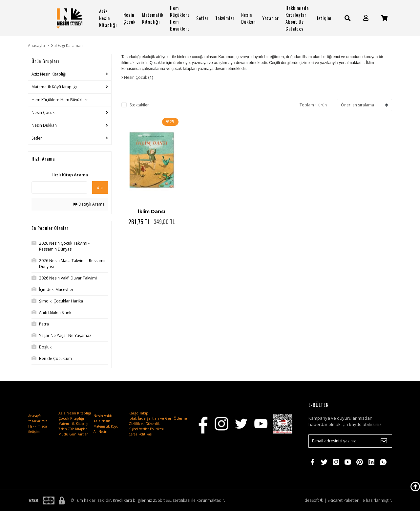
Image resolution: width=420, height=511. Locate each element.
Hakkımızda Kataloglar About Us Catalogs (297, 18)
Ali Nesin (100, 432)
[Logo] (70, 18)
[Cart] (384, 18)
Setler (202, 18)
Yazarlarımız (38, 421)
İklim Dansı (151, 211)
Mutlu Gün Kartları (73, 434)
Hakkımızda (38, 426)
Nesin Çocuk (129, 18)
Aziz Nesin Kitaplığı (108, 18)
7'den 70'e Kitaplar (73, 429)
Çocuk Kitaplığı (71, 418)
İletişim (323, 18)
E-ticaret (335, 500)
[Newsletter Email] (350, 441)
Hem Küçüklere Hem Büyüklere (180, 18)
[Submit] (384, 441)
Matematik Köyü (106, 426)
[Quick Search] (59, 188)
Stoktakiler (139, 105)
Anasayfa (35, 416)
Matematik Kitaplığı (153, 18)
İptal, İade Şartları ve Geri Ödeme (158, 418)
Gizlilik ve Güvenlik (144, 424)
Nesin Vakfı (103, 416)
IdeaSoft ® (313, 500)
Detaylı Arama (89, 204)
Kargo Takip (138, 413)
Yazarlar (271, 18)
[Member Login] (366, 18)
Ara (100, 187)
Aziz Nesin (102, 421)
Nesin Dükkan (248, 18)
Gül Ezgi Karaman (67, 45)
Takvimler (225, 18)
